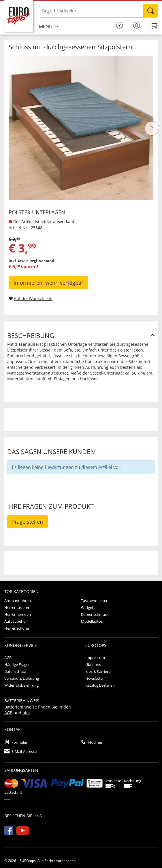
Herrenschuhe (17, 628)
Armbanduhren (18, 601)
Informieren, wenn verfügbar (48, 283)
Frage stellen (28, 522)
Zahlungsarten (21, 770)
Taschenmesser (94, 601)
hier (26, 713)
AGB (8, 658)
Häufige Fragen (17, 664)
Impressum (95, 658)
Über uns (93, 664)
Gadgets (88, 607)
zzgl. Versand (42, 261)
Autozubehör (16, 621)
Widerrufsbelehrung (21, 685)
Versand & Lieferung (22, 678)
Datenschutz (15, 671)
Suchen (150, 11)
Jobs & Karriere (98, 671)
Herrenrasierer (17, 607)
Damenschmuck (95, 614)
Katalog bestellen (100, 685)
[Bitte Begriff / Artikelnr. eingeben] (98, 11)
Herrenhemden (18, 614)
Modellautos (92, 621)
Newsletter (95, 678)
